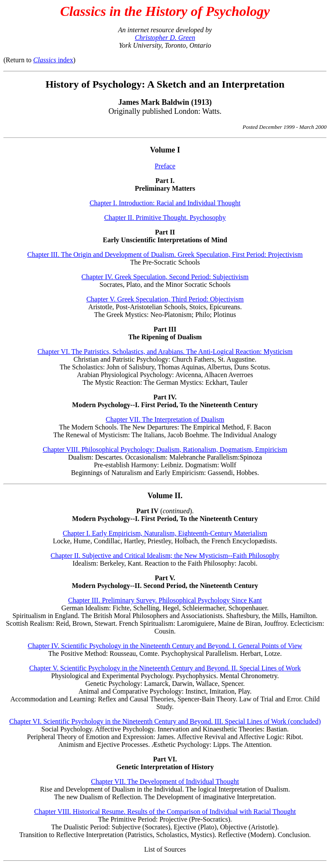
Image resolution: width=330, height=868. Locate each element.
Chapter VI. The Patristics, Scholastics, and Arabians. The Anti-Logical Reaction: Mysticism (165, 352)
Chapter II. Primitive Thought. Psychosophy (165, 218)
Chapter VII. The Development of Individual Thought (165, 781)
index (53, 60)
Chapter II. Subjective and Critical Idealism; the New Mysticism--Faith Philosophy (165, 556)
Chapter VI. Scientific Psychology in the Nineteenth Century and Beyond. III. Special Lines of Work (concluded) (165, 721)
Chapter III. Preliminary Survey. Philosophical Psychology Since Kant (165, 600)
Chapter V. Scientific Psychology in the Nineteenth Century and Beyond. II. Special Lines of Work (165, 668)
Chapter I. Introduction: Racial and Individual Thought (165, 203)
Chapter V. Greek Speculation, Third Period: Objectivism (165, 299)
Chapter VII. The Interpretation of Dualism (165, 419)
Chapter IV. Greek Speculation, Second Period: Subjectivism (165, 277)
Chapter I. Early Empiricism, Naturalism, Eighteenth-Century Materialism (165, 533)
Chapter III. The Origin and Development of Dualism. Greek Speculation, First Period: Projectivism (165, 254)
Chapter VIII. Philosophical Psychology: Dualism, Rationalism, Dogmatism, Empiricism (165, 449)
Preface (165, 166)
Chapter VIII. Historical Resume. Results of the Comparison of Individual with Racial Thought (165, 812)
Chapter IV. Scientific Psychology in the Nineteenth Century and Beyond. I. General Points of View (165, 646)
